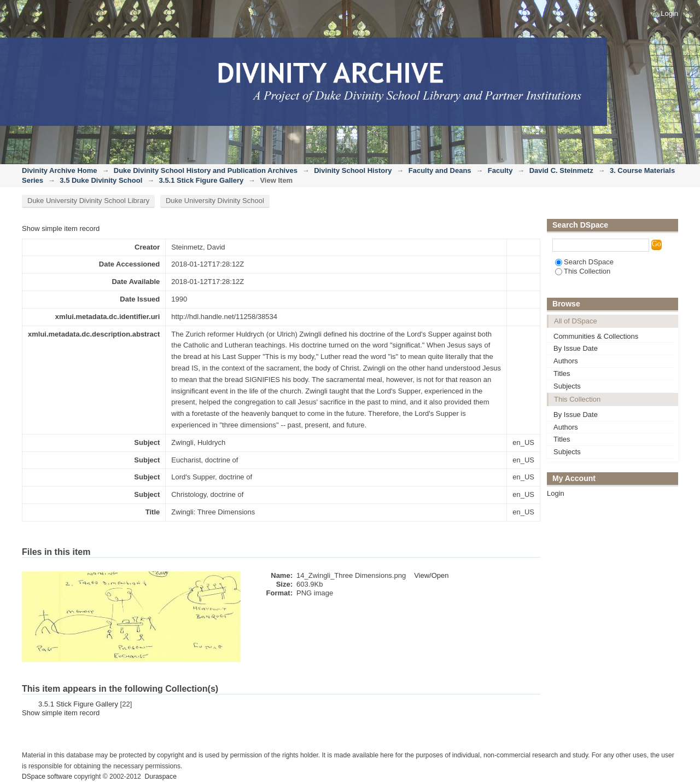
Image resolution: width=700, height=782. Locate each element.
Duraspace (160, 777)
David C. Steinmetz (561, 170)
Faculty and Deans (440, 170)
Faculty (500, 170)
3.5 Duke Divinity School (101, 180)
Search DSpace (584, 262)
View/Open (431, 575)
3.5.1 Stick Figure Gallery (202, 180)
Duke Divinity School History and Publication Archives (206, 170)
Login (669, 13)
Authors (566, 361)
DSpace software (47, 777)
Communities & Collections (596, 336)
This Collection (583, 271)
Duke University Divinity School (215, 201)
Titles (562, 373)
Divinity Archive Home (60, 170)
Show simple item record (61, 228)
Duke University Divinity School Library (88, 201)
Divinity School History (353, 170)
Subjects (567, 386)
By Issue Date (576, 348)
